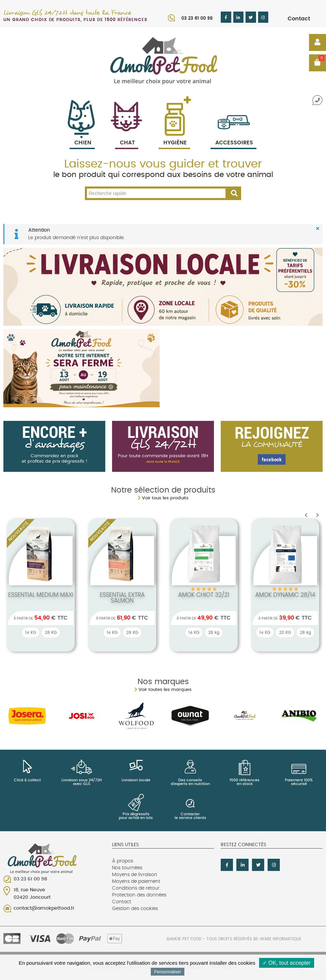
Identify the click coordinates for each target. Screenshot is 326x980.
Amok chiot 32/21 (204, 595)
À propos (123, 861)
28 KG (51, 632)
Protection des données (139, 895)
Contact (299, 19)
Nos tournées (127, 868)
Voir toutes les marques (165, 690)
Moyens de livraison (135, 875)
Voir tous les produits (165, 498)
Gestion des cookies (135, 909)
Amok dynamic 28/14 (285, 595)
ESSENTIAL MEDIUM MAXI (41, 595)
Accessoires (234, 135)
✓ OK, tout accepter (287, 963)
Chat (127, 135)
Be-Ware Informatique (277, 939)
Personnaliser (168, 972)
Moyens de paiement (136, 881)
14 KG (31, 632)
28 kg (214, 632)
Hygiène (174, 135)
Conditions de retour (136, 888)
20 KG (285, 632)
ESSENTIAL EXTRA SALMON (122, 598)
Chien (82, 135)
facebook (272, 459)
